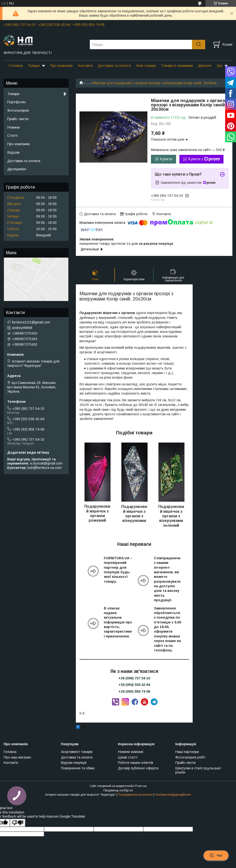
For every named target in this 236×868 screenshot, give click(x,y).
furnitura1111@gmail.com (31, 322)
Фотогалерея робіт (190, 757)
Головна (16, 65)
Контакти (85, 65)
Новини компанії (131, 752)
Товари (34, 65)
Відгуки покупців (74, 763)
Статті (12, 135)
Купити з (204, 159)
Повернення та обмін (78, 768)
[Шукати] (199, 44)
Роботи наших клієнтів (136, 763)
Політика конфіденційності (173, 795)
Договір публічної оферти (138, 768)
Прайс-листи (18, 119)
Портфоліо (16, 102)
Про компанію (61, 65)
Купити (166, 159)
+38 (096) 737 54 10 (134, 678)
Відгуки (13, 152)
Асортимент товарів (77, 752)
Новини (13, 127)
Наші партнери (187, 752)
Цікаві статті (128, 757)
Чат (216, 855)
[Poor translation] (18, 823)
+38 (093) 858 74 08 (134, 691)
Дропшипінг (17, 169)
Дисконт (205, 65)
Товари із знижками (177, 65)
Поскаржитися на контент (135, 795)
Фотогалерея (18, 110)
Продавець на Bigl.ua (118, 790)
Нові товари (146, 65)
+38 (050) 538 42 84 (134, 685)
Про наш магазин (17, 757)
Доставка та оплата (114, 65)
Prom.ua (141, 786)
